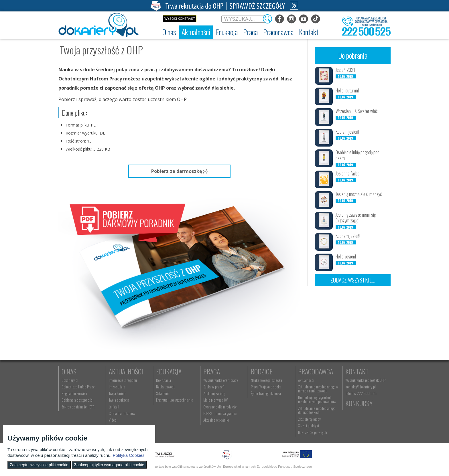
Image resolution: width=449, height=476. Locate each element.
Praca (212, 371)
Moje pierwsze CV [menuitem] (215, 400)
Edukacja (169, 371)
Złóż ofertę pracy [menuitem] (309, 419)
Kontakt (357, 371)
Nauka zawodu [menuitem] (166, 387)
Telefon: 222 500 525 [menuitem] (361, 393)
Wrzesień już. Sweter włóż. (357, 111)
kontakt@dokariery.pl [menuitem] (361, 387)
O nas (69, 371)
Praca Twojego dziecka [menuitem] (266, 387)
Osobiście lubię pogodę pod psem (358, 155)
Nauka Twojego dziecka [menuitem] (266, 380)
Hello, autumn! (347, 90)
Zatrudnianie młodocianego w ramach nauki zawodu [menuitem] (318, 389)
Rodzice (262, 371)
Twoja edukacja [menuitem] (119, 400)
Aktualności (126, 371)
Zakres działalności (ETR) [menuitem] (79, 407)
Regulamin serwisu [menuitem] (74, 393)
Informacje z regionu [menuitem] (123, 380)
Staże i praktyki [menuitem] (309, 426)
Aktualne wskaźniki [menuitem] (216, 420)
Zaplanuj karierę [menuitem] (214, 393)
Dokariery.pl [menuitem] (70, 380)
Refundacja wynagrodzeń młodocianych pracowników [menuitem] (317, 399)
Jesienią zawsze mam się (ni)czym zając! (356, 218)
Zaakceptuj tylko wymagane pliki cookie (109, 465)
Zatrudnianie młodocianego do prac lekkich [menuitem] (317, 410)
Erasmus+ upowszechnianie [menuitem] (175, 400)
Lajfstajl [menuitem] (114, 407)
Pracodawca (316, 371)
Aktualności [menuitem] (306, 380)
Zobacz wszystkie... (353, 280)
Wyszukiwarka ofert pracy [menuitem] (221, 380)
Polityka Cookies (129, 455)
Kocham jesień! (348, 236)
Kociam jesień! (347, 132)
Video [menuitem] (113, 420)
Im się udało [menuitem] (117, 387)
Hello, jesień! (346, 256)
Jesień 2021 (345, 70)
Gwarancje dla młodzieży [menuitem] (220, 407)
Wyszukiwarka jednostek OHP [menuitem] (365, 380)
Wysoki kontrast (180, 19)
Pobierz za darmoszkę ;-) (179, 171)
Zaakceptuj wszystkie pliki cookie (39, 465)
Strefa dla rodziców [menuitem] (122, 413)
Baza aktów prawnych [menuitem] (313, 432)
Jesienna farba (347, 173)
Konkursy (359, 403)
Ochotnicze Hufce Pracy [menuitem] (78, 387)
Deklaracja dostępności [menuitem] (77, 400)
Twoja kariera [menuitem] (118, 393)
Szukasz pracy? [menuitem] (214, 387)
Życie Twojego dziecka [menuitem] (266, 393)
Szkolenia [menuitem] (163, 393)
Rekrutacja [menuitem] (164, 380)
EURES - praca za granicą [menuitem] (220, 413)
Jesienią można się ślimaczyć (359, 194)
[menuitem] (169, 32)
